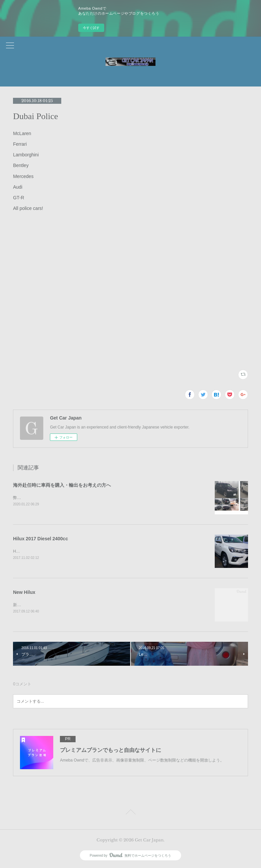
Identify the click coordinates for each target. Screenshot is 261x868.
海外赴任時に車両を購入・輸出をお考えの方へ (62, 485)
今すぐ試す (91, 28)
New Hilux (24, 593)
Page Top (130, 814)
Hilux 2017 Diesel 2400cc (40, 539)
